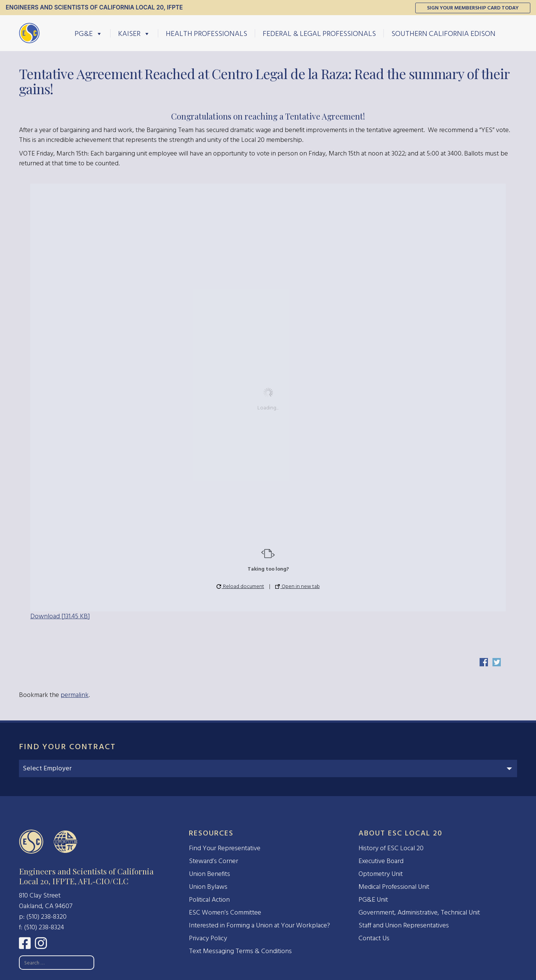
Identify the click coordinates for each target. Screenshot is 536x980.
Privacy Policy (208, 938)
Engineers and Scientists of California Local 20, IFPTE (94, 7)
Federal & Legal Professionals (319, 33)
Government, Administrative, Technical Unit (419, 912)
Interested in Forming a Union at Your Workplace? (259, 925)
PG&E (89, 33)
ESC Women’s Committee (225, 912)
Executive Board (381, 861)
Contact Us (374, 938)
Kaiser (134, 33)
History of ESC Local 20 (391, 848)
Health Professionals (206, 33)
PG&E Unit (373, 900)
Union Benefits (210, 874)
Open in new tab (298, 586)
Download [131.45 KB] (60, 616)
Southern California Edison (443, 33)
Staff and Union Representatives (404, 925)
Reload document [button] (240, 586)
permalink (75, 695)
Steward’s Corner (213, 861)
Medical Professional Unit (394, 887)
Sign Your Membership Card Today (473, 8)
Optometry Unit (381, 874)
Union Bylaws (208, 887)
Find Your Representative (225, 848)
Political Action (209, 900)
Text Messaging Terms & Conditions (240, 951)
